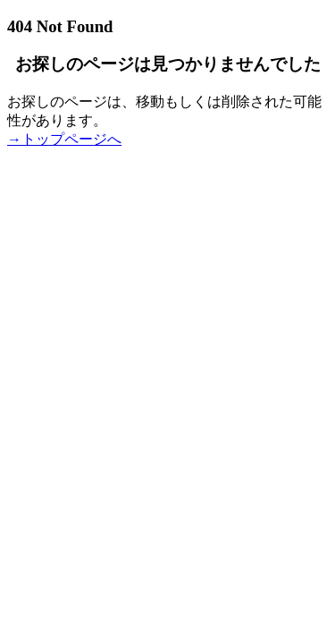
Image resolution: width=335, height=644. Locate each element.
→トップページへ (64, 139)
